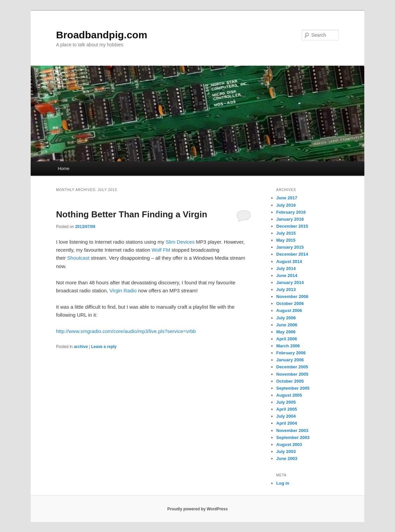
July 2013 (286, 289)
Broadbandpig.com (102, 35)
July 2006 (286, 318)
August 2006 (289, 310)
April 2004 (287, 423)
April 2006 (287, 339)
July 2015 (286, 233)
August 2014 (289, 261)
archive (81, 347)
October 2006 (290, 303)
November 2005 (292, 374)
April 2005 (287, 409)
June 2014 (287, 275)
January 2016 (290, 219)
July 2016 (286, 205)
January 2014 (290, 282)
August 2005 (289, 395)
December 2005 (292, 367)
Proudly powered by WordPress (197, 509)
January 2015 (290, 247)
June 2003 (287, 458)
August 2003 (289, 444)
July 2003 (286, 451)
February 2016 (291, 212)
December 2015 (292, 226)
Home (64, 168)
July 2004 (286, 416)
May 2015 (286, 240)
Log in (283, 483)
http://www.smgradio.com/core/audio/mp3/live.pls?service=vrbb (126, 331)
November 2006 (292, 296)
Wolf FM (161, 250)
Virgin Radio (123, 290)
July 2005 (286, 402)
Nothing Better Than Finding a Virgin (132, 214)
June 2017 (287, 198)
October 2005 (290, 381)
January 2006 (290, 360)
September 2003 (293, 437)
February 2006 (291, 353)
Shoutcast (78, 258)
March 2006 (288, 346)
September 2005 (293, 388)
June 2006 (287, 325)
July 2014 (286, 268)
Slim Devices (180, 242)
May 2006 (286, 332)
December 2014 (292, 254)
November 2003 (292, 430)
